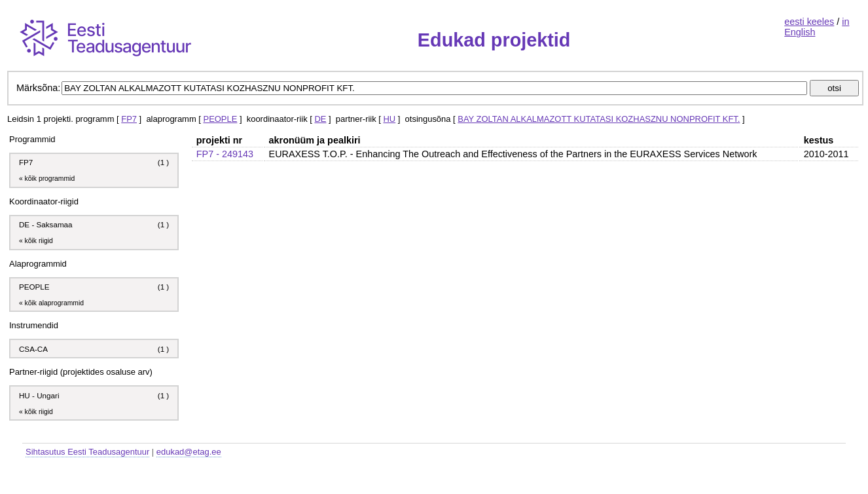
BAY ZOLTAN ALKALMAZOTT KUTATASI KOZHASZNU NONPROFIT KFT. (599, 119)
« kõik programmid (47, 179)
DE (320, 119)
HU (390, 119)
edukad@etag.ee (189, 452)
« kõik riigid (36, 241)
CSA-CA (34, 349)
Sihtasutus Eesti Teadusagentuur (87, 452)
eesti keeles (809, 22)
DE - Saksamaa (46, 224)
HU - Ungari (39, 395)
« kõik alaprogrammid (51, 303)
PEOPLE (221, 119)
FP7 (129, 119)
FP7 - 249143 (225, 154)
